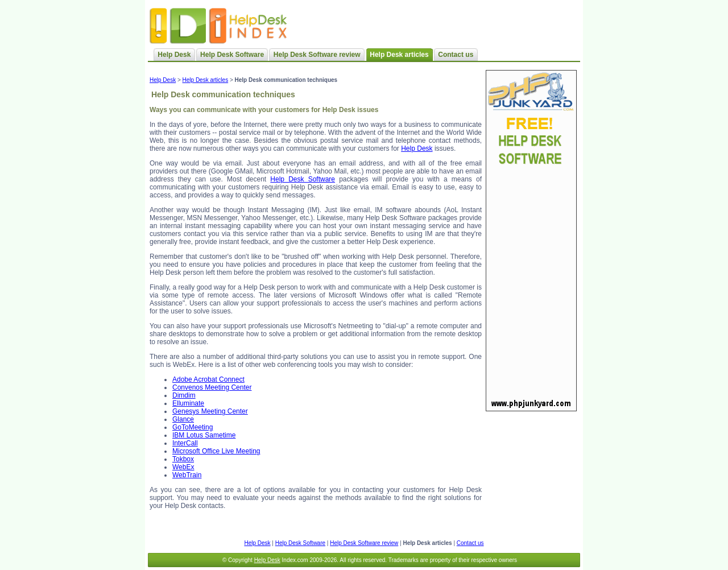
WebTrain (187, 475)
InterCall (185, 443)
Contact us (456, 55)
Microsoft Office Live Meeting (216, 451)
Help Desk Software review (317, 55)
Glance (183, 419)
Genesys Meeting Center (210, 411)
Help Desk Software (232, 55)
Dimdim (184, 395)
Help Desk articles (206, 80)
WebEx (183, 467)
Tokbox (183, 459)
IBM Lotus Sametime (204, 435)
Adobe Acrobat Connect (208, 379)
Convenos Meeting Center (212, 387)
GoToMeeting (193, 427)
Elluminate (188, 403)
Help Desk (174, 55)
